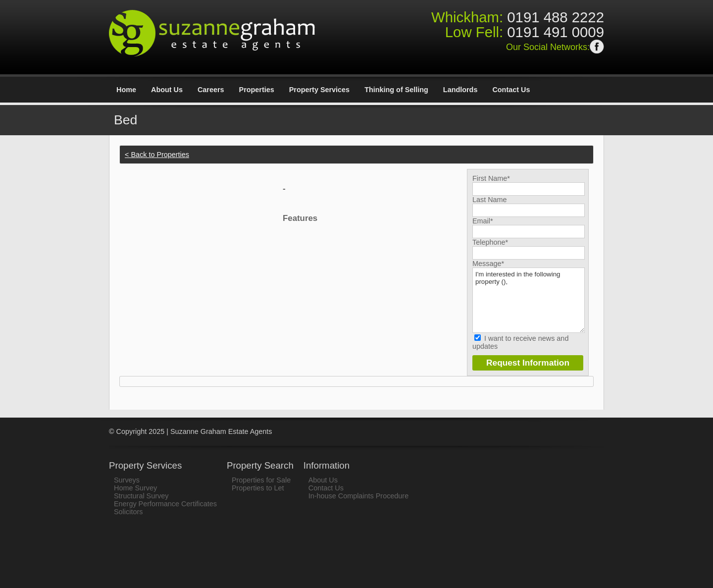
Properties (257, 90)
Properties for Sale (261, 480)
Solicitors (128, 512)
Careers (211, 90)
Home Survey (135, 488)
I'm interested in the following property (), (529, 300)
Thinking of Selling (396, 90)
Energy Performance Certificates (165, 504)
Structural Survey (141, 496)
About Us (167, 90)
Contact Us (511, 90)
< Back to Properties (157, 155)
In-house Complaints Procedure (358, 496)
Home (126, 90)
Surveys (127, 480)
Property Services (319, 90)
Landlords (460, 90)
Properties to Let (258, 488)
